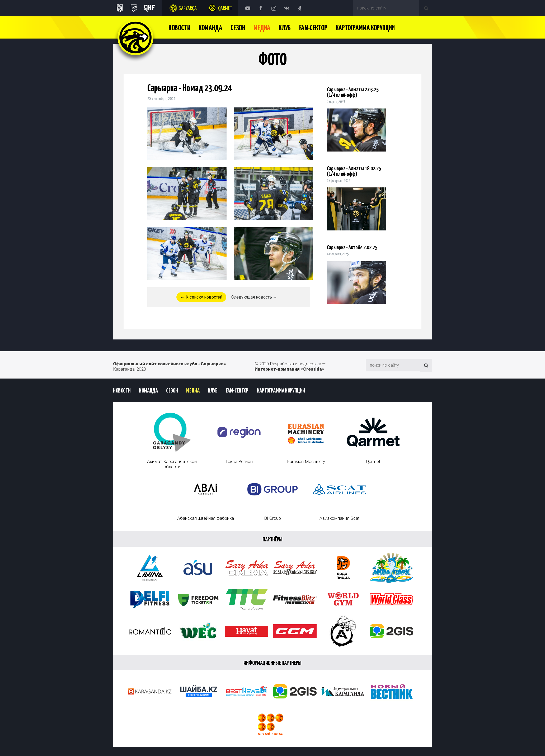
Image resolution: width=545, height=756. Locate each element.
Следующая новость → (254, 297)
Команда (210, 28)
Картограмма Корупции (365, 28)
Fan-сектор (313, 28)
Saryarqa (188, 9)
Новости (179, 28)
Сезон (238, 28)
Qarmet (225, 9)
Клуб (285, 28)
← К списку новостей (201, 297)
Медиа (262, 28)
